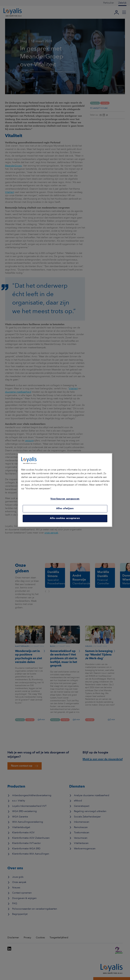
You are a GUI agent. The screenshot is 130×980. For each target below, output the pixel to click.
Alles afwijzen (65, 509)
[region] (65, 490)
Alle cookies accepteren (65, 518)
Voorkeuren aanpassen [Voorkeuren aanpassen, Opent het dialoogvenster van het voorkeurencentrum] (65, 499)
